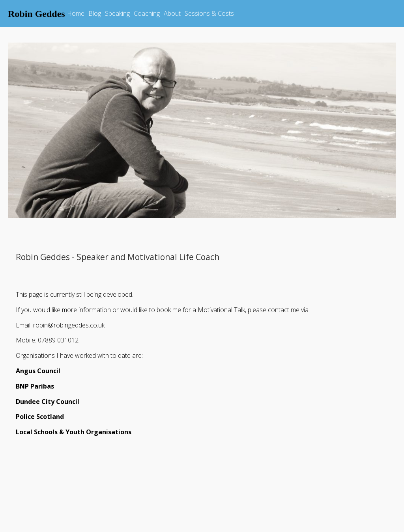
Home (76, 13)
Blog (95, 13)
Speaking (117, 13)
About (172, 13)
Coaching (147, 13)
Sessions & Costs (209, 13)
